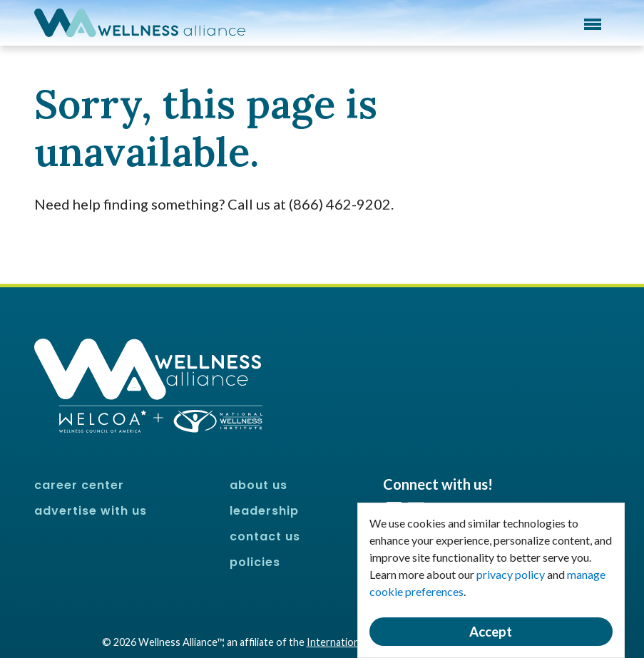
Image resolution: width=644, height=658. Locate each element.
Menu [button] (593, 24)
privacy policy (511, 574)
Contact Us (265, 536)
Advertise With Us (91, 511)
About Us (259, 485)
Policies (255, 562)
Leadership (264, 511)
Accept (491, 632)
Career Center (79, 485)
